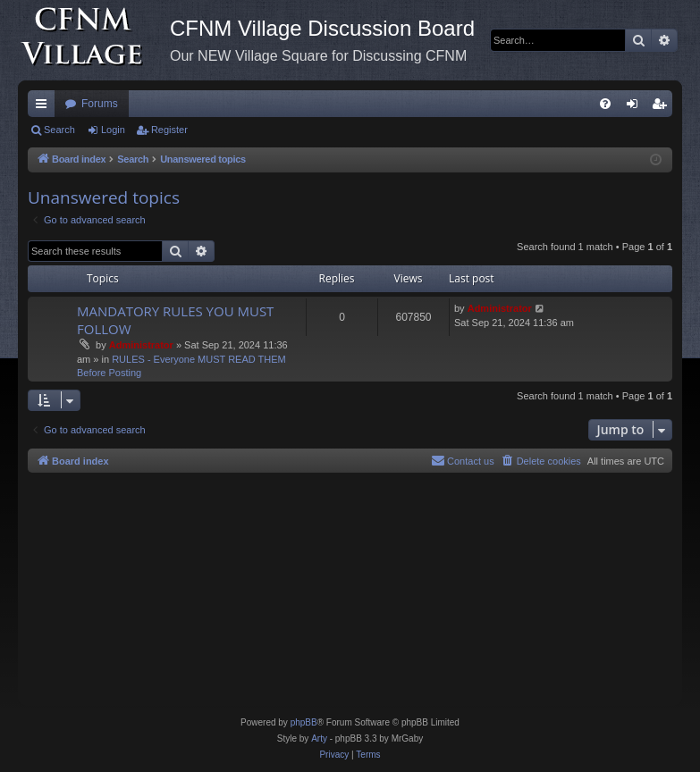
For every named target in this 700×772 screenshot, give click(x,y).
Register (169, 130)
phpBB (304, 722)
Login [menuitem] (636, 107)
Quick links (45, 107)
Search (59, 130)
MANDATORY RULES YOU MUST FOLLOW (175, 319)
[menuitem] (605, 104)
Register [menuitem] (663, 107)
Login (113, 130)
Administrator (141, 345)
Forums (100, 104)
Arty (319, 738)
